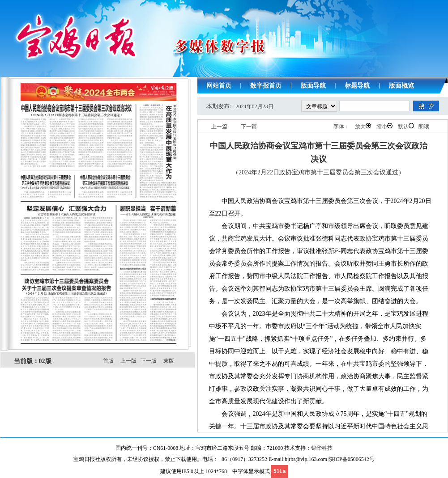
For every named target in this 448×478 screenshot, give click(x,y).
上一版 (128, 361)
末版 (169, 361)
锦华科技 (322, 448)
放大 (363, 126)
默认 (406, 126)
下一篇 (249, 127)
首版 (108, 361)
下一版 (149, 361)
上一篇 (219, 127)
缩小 (384, 126)
